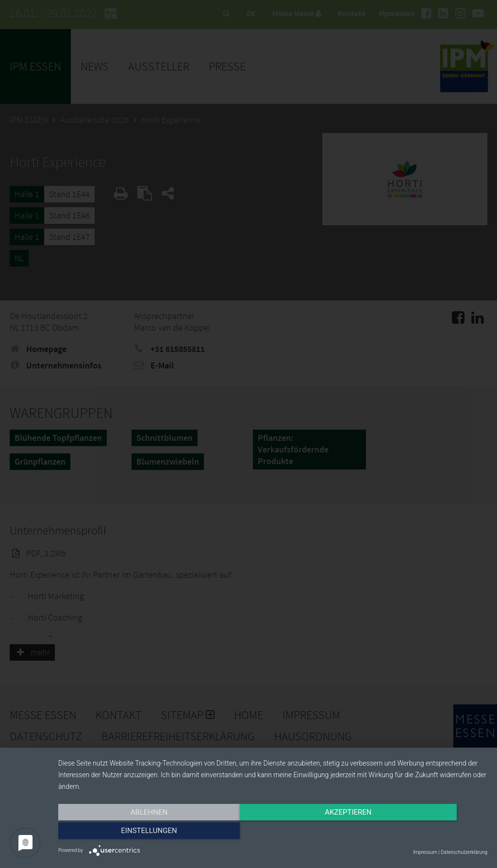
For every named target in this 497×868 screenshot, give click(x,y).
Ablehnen (122, 833)
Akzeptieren (273, 833)
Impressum (425, 852)
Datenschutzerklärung (464, 852)
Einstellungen (423, 833)
